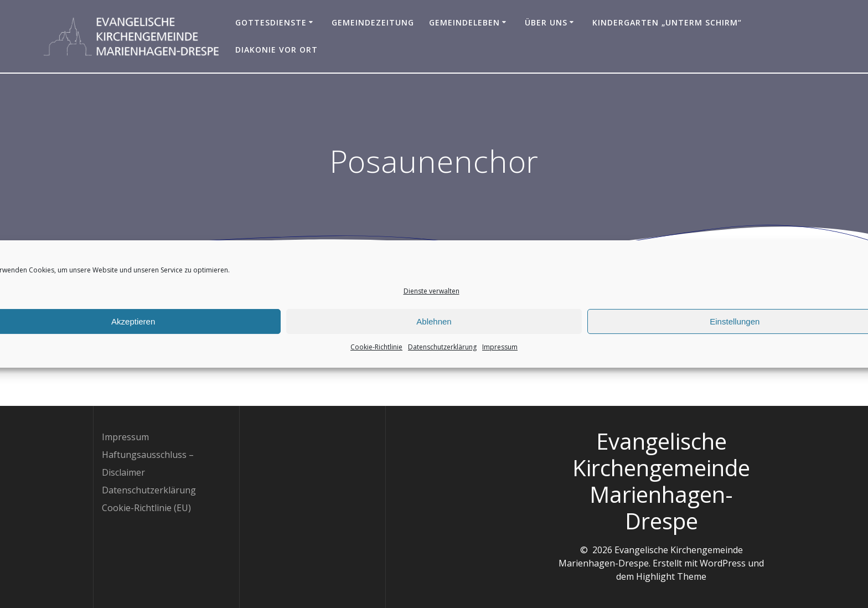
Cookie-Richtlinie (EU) (146, 508)
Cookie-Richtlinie (376, 353)
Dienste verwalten (432, 297)
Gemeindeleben (464, 22)
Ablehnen (434, 327)
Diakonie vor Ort (277, 50)
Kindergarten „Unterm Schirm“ (667, 22)
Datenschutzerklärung (442, 353)
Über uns (546, 22)
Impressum (500, 353)
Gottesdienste (271, 22)
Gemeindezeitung (373, 22)
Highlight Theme (671, 576)
